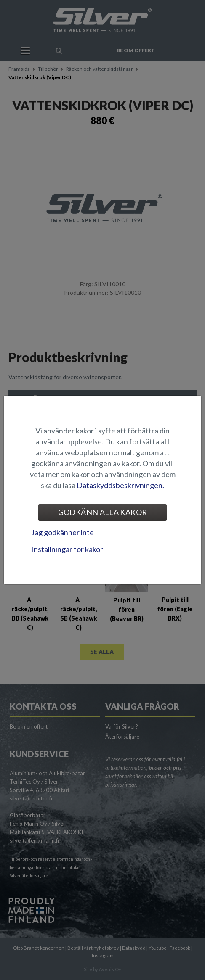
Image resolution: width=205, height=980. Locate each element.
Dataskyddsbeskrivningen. (120, 485)
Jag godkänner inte (63, 532)
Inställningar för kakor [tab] (67, 549)
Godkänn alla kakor (102, 512)
